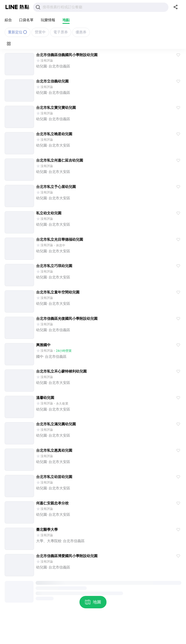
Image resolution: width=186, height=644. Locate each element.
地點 (66, 20)
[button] (178, 55)
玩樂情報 (48, 20)
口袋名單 (26, 20)
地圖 (93, 602)
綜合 (8, 20)
